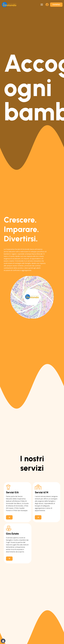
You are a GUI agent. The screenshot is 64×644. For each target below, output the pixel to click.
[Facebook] (47, 5)
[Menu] (42, 5)
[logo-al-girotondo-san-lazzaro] (9, 5)
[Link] (18, 502)
